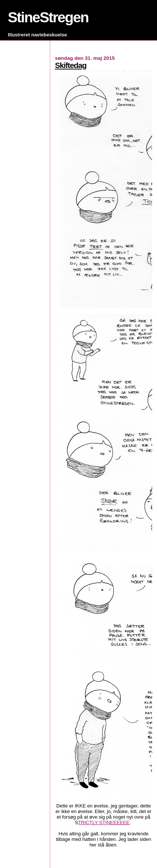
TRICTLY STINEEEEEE (104, 823)
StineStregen (48, 17)
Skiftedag (71, 65)
